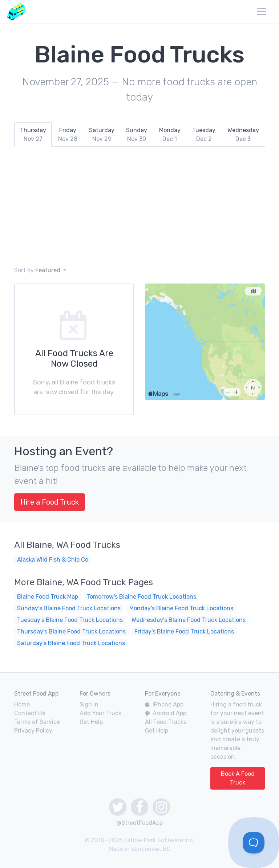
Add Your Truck (100, 713)
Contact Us (30, 713)
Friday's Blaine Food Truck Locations (184, 631)
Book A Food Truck (238, 778)
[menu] (262, 12)
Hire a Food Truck (50, 502)
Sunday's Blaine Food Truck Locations (69, 608)
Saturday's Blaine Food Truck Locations (71, 643)
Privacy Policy (33, 731)
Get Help (91, 722)
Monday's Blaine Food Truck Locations (181, 608)
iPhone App (164, 704)
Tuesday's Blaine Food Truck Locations (70, 620)
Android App (166, 713)
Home (22, 704)
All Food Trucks (166, 722)
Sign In (89, 704)
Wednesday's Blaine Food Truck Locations (189, 620)
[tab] (33, 135)
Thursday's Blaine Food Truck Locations (71, 631)
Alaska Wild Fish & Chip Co (53, 560)
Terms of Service (37, 722)
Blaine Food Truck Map (48, 597)
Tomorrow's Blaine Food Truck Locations (141, 597)
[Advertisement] (139, 207)
